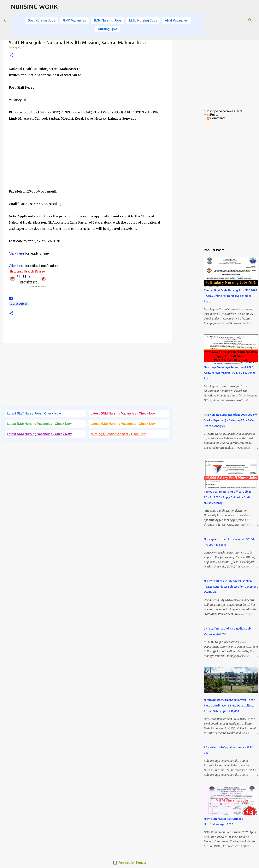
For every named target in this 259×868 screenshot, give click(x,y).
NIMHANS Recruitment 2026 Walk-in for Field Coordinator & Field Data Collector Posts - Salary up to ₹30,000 (230, 706)
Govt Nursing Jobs (41, 20)
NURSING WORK (34, 7)
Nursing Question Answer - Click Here (118, 434)
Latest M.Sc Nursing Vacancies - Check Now (123, 424)
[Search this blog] (236, 20)
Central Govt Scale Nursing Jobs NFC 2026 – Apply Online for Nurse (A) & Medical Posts (230, 296)
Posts (213, 115)
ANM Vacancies (176, 20)
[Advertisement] (87, 161)
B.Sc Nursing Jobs (108, 20)
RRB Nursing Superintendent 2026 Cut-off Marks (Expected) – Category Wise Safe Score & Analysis (230, 420)
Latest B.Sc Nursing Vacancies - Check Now (39, 424)
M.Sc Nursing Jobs (143, 20)
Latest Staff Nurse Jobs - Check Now (34, 413)
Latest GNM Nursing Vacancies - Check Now (123, 413)
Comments (216, 118)
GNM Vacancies (75, 20)
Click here (17, 253)
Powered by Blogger (130, 863)
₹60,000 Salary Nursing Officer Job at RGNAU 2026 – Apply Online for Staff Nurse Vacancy (227, 497)
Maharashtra (19, 304)
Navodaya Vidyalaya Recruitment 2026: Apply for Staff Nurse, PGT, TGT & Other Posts (230, 373)
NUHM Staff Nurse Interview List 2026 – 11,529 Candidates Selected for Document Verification (231, 587)
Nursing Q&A (108, 29)
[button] (11, 55)
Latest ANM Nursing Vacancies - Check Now (39, 434)
